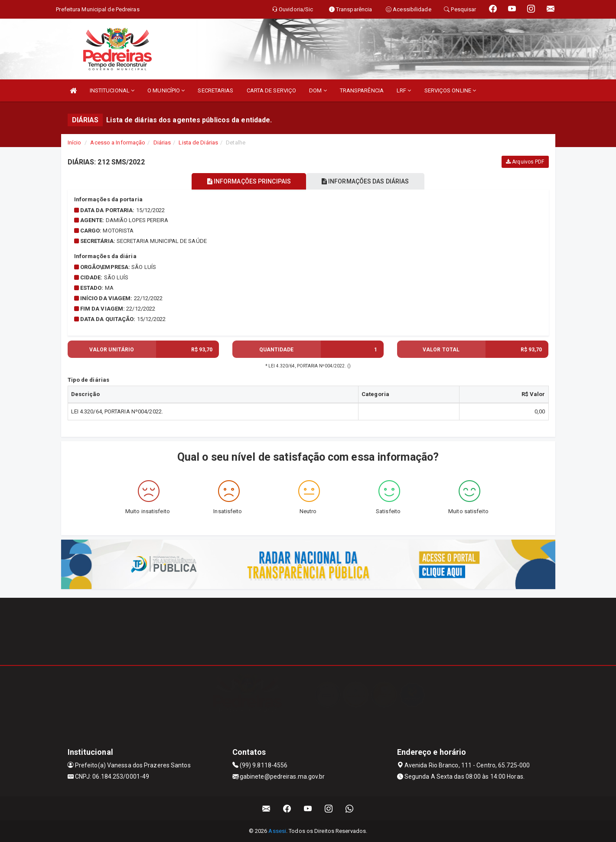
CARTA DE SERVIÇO (272, 90)
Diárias (162, 143)
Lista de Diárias (198, 143)
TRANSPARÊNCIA (362, 90)
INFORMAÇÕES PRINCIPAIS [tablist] (246, 181)
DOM (318, 90)
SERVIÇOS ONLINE (450, 90)
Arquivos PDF (525, 162)
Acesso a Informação (118, 143)
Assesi (277, 831)
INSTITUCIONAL (112, 90)
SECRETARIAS (215, 90)
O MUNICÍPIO (166, 90)
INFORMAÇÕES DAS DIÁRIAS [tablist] (368, 181)
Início (75, 143)
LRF (404, 90)
